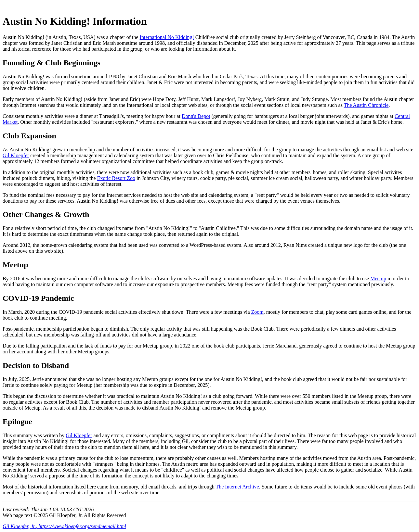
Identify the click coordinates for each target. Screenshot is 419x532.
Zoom (257, 312)
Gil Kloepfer (16, 155)
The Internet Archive (237, 487)
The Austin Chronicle (366, 105)
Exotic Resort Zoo (116, 178)
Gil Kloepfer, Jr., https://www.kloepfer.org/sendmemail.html (64, 526)
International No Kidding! (167, 37)
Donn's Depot (196, 116)
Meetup (378, 279)
